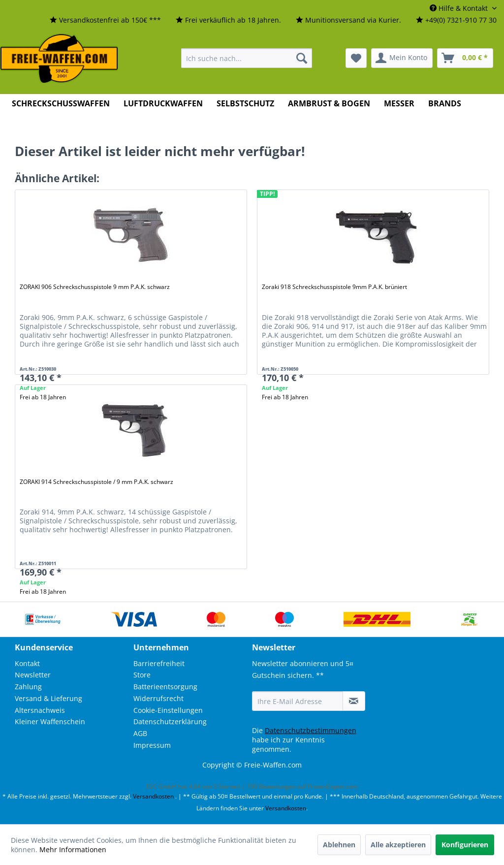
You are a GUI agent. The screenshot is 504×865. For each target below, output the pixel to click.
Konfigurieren (465, 845)
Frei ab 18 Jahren (285, 397)
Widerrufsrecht (158, 698)
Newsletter (33, 675)
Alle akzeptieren (398, 845)
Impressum (152, 745)
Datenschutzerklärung (170, 721)
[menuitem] (105, 20)
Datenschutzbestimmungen (311, 730)
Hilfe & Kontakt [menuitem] (460, 8)
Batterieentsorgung (165, 687)
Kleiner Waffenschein (50, 721)
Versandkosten (153, 796)
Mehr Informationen (73, 849)
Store (142, 675)
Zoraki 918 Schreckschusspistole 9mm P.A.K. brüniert (334, 287)
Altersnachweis (40, 710)
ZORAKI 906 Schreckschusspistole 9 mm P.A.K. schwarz (95, 287)
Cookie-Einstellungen (168, 710)
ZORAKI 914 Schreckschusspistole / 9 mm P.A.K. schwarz (96, 482)
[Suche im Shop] (247, 58)
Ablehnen (339, 845)
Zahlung (28, 687)
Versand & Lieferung (48, 698)
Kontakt (27, 663)
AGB (140, 733)
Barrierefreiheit (159, 663)
